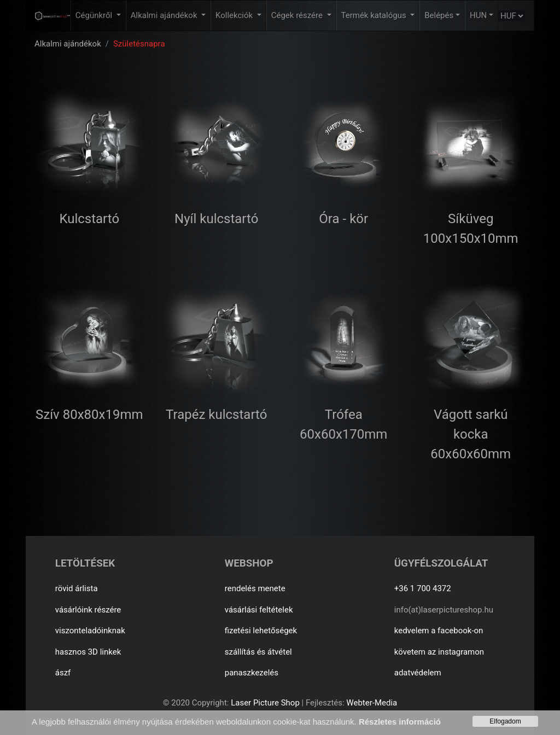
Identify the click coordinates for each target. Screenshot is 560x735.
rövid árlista (77, 588)
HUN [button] (478, 15)
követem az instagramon (439, 652)
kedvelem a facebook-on (439, 631)
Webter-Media (372, 703)
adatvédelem (418, 673)
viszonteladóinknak (90, 631)
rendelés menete (255, 588)
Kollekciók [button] (235, 15)
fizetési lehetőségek (261, 631)
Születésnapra (139, 44)
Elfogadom (505, 721)
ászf (63, 673)
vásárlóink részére (88, 610)
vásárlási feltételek (259, 610)
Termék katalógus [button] (375, 15)
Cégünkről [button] (95, 15)
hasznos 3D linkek (88, 652)
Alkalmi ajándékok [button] (165, 15)
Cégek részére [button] (298, 15)
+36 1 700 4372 (423, 588)
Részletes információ (400, 722)
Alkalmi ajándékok (68, 44)
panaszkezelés (252, 673)
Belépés (439, 15)
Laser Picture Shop (265, 703)
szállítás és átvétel (258, 652)
